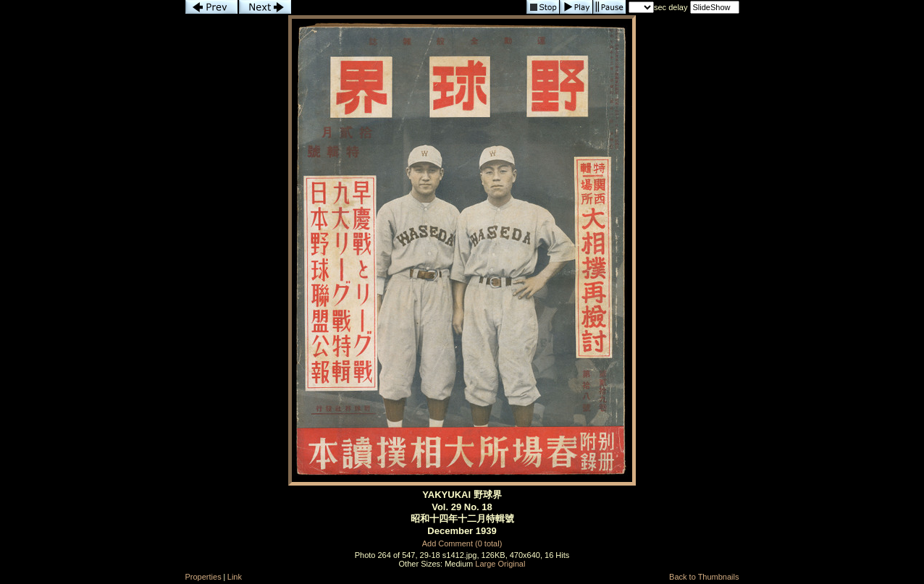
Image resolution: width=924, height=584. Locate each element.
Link (235, 577)
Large (485, 564)
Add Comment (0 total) (462, 543)
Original (512, 564)
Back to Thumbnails (704, 577)
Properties (203, 577)
